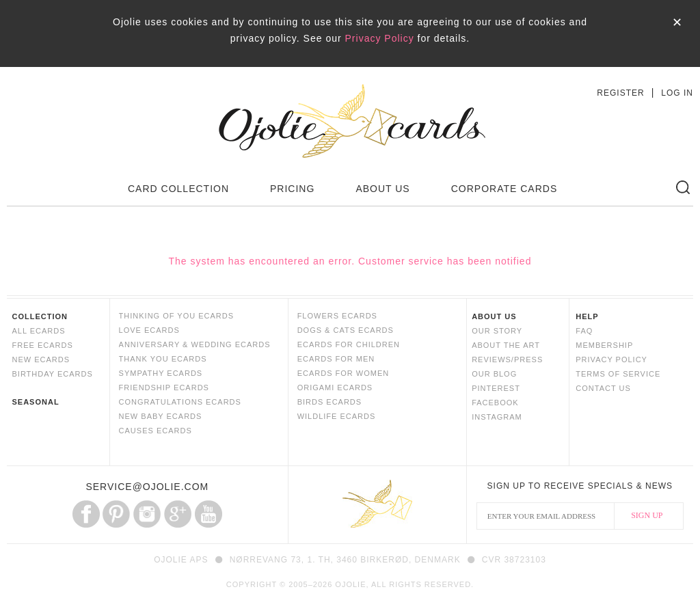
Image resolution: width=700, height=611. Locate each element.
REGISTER (620, 93)
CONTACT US (603, 388)
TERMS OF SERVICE (618, 374)
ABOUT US (382, 189)
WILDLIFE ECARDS (337, 416)
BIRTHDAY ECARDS (52, 374)
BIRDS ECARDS (330, 402)
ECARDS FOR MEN (336, 359)
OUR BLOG (494, 374)
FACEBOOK (495, 403)
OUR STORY (497, 331)
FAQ (584, 331)
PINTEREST (496, 388)
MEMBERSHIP (604, 345)
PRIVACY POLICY (611, 359)
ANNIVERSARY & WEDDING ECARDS (195, 344)
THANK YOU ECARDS (163, 359)
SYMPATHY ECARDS (161, 373)
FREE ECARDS (42, 345)
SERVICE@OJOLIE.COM (147, 487)
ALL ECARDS (38, 331)
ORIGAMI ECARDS (335, 388)
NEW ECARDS (41, 359)
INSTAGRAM (497, 417)
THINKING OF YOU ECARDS (176, 316)
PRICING (292, 189)
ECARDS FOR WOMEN (344, 373)
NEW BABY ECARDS (161, 416)
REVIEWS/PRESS (507, 359)
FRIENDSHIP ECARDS (164, 388)
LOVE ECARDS (149, 330)
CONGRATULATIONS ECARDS (180, 402)
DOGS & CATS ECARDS (346, 330)
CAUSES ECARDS (156, 431)
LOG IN (677, 93)
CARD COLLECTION (178, 189)
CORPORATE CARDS (504, 189)
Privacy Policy (380, 38)
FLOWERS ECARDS (337, 316)
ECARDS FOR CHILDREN (349, 344)
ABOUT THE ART (506, 345)
